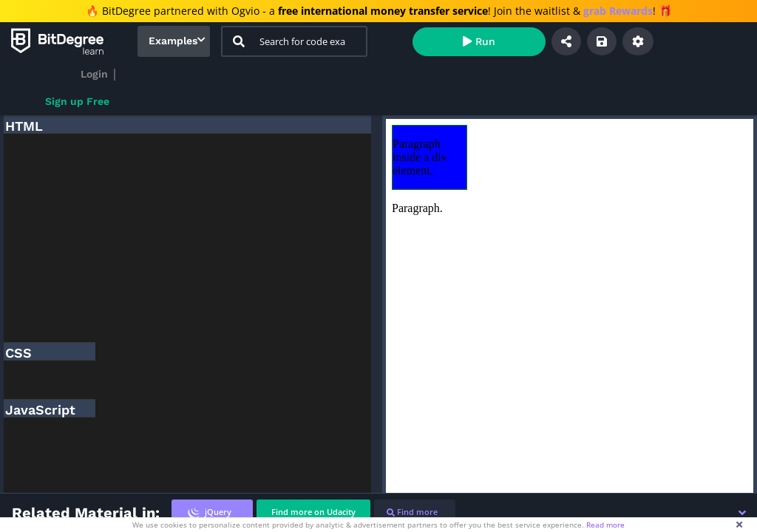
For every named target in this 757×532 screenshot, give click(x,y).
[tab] (212, 512)
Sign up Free (77, 101)
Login (94, 74)
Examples (173, 41)
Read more (605, 525)
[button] (742, 513)
